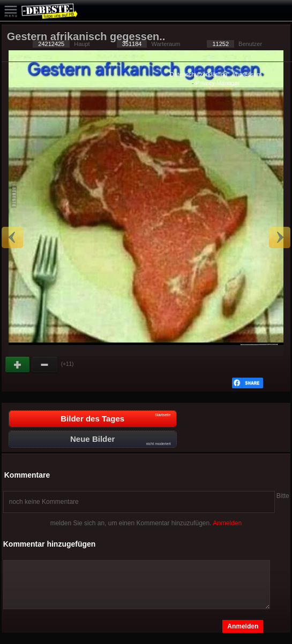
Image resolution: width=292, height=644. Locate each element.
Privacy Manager (218, 83)
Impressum (247, 74)
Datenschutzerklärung (199, 74)
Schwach (45, 365)
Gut (18, 365)
